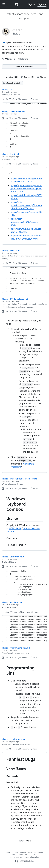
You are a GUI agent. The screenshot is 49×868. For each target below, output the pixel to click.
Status (30, 852)
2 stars (34, 488)
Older (29, 841)
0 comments (24, 99)
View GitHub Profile (24, 66)
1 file (5, 99)
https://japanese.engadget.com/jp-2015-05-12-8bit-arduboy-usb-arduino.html (26, 188)
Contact (20, 855)
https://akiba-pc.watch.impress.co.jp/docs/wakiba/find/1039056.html (26, 205)
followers (9, 59)
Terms (8, 852)
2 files (5, 612)
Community (39, 852)
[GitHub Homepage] (17, 861)
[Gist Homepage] (17, 4)
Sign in (31, 4)
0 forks (13, 99)
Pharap (5, 89)
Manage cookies (31, 855)
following (22, 59)
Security (23, 852)
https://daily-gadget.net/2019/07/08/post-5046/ (25, 222)
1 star (34, 311)
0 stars (34, 99)
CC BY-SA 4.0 (15, 528)
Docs (14, 855)
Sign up (42, 4)
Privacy (15, 852)
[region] (24, 104)
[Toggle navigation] (4, 4)
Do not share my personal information (25, 857)
